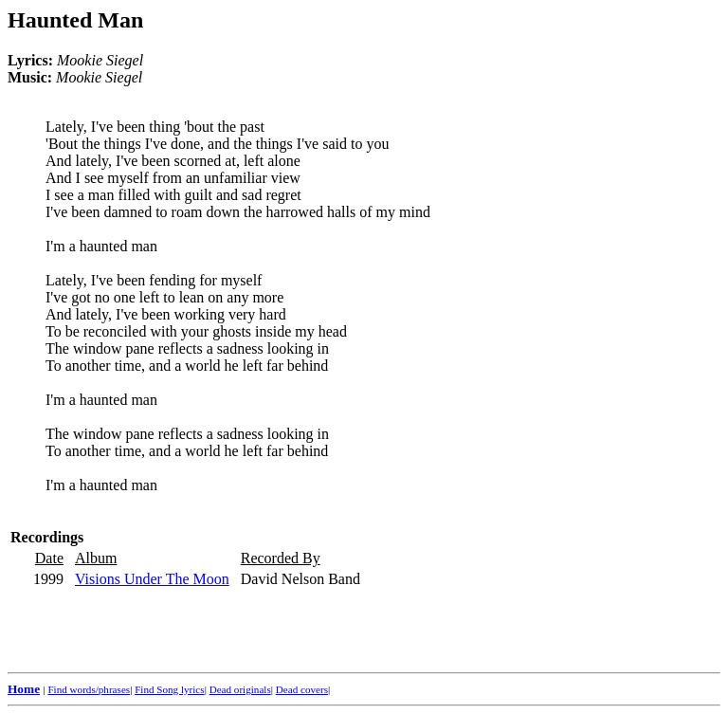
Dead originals (240, 689)
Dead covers (302, 689)
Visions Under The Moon (152, 579)
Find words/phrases (89, 689)
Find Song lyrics (169, 689)
